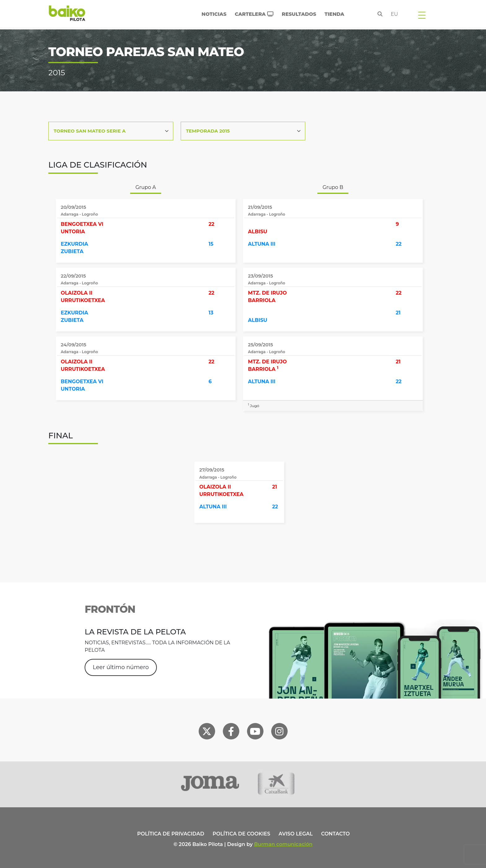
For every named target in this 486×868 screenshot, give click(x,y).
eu (394, 14)
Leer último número (121, 667)
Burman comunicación (283, 844)
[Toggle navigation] (422, 15)
